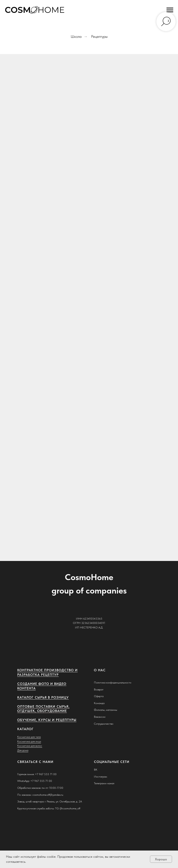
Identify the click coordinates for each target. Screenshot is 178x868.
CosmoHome (89, 577)
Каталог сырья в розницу (43, 697)
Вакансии (100, 717)
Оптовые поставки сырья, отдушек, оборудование (43, 709)
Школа (76, 36)
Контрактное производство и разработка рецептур (47, 672)
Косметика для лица (29, 741)
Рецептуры (99, 36)
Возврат (99, 689)
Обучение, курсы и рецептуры (47, 720)
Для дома (23, 750)
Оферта (99, 696)
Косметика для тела (29, 737)
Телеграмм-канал (104, 783)
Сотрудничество (104, 724)
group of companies (89, 591)
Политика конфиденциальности (113, 683)
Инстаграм (100, 777)
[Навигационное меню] (170, 10)
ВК (96, 770)
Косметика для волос (30, 746)
